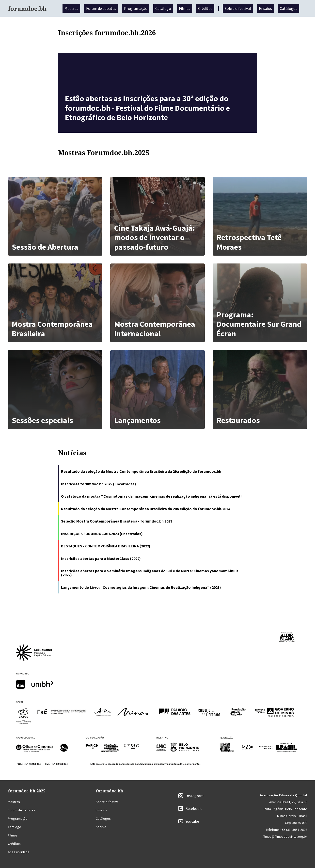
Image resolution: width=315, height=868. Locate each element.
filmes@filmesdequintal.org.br (285, 836)
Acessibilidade (19, 852)
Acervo (101, 827)
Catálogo (163, 8)
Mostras (71, 8)
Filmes (185, 8)
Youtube (192, 821)
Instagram (195, 796)
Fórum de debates (101, 8)
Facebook (194, 808)
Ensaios (265, 8)
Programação (136, 8)
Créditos (205, 8)
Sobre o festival (238, 8)
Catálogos (289, 8)
